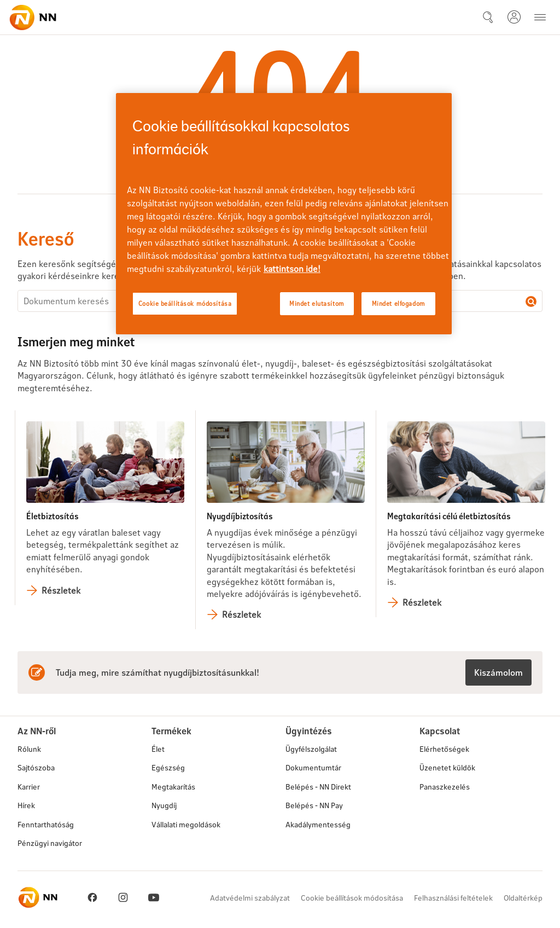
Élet (158, 749)
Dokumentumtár (313, 767)
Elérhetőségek (444, 749)
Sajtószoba (36, 767)
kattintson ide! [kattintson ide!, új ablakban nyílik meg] (292, 268)
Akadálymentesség (318, 824)
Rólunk (29, 749)
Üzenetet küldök (447, 768)
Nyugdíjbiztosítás (240, 516)
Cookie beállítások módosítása (352, 898)
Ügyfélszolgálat (311, 749)
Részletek (61, 590)
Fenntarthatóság (46, 824)
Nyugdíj (164, 805)
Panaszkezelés (445, 787)
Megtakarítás (173, 787)
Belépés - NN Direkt (318, 787)
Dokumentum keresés (531, 301)
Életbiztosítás (52, 516)
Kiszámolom (498, 672)
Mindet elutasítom (317, 303)
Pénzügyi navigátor (50, 843)
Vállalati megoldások (186, 824)
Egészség (168, 767)
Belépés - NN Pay (314, 805)
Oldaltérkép (523, 898)
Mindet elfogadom (399, 303)
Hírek (26, 805)
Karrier (29, 787)
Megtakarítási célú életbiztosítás (449, 516)
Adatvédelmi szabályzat (250, 898)
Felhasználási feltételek (453, 898)
